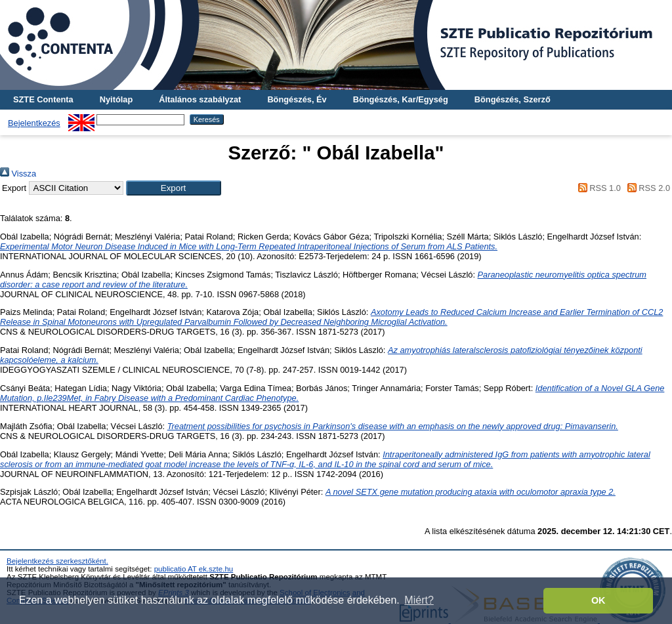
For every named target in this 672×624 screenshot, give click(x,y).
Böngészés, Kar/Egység (401, 99)
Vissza (18, 174)
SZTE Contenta (43, 99)
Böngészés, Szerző (513, 99)
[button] (174, 188)
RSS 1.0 (597, 188)
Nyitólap (116, 99)
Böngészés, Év (297, 99)
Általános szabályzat (200, 99)
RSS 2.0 (646, 188)
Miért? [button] (419, 600)
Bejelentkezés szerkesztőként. (57, 561)
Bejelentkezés (34, 123)
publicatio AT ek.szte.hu (194, 569)
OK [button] (598, 600)
